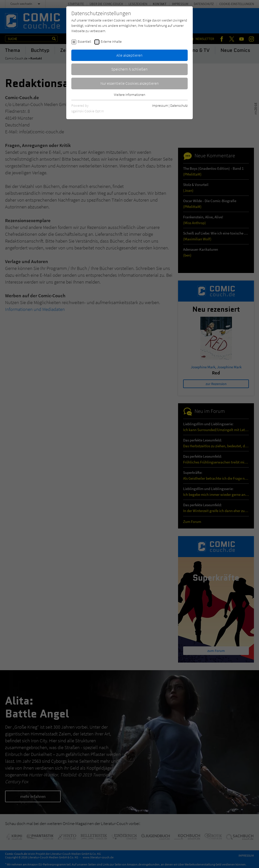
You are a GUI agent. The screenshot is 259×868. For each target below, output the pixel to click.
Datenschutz (179, 105)
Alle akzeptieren (129, 55)
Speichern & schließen (129, 69)
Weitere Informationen (129, 95)
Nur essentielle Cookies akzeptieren (130, 83)
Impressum (160, 105)
